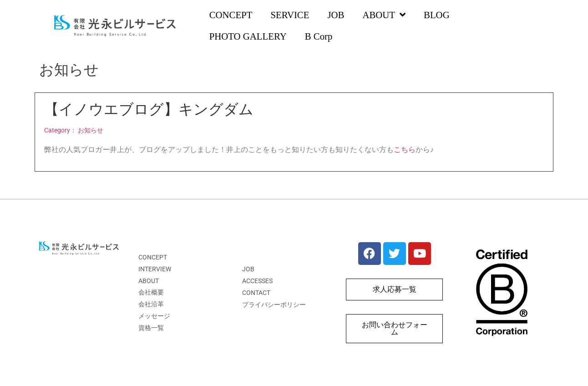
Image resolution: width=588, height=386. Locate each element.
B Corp (319, 36)
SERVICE (290, 15)
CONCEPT (231, 15)
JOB (336, 15)
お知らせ (91, 130)
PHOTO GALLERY (248, 36)
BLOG (437, 15)
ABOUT (384, 15)
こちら (405, 150)
